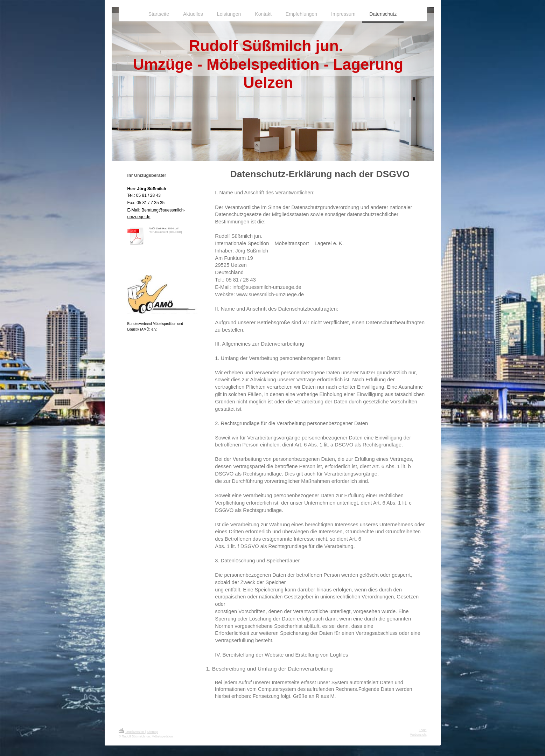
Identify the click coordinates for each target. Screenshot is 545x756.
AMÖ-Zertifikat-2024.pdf (164, 228)
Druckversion (132, 732)
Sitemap (152, 732)
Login (422, 730)
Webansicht (418, 735)
